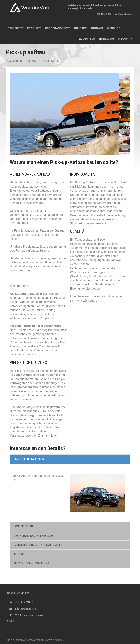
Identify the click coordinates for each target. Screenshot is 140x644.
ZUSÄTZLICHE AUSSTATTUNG (30, 560)
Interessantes (49, 61)
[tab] (70, 455)
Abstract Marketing (36, 638)
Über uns (79, 28)
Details (30, 61)
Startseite (14, 28)
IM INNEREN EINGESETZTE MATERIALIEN (36, 542)
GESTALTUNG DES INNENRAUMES (32, 533)
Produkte (33, 28)
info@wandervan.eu (126, 14)
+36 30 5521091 (106, 14)
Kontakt (95, 28)
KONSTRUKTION (21, 523)
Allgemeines (13, 61)
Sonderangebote (56, 28)
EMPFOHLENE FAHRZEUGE (28, 455)
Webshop (112, 28)
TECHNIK (17, 551)
